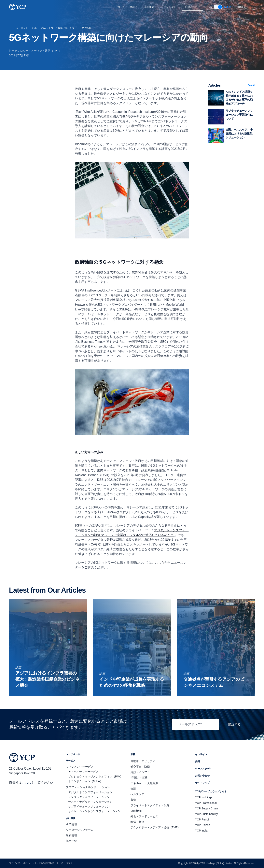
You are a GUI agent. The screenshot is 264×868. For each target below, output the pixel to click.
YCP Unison (203, 825)
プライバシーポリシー (21, 863)
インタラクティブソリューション (89, 797)
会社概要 (151, 7)
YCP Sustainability (207, 814)
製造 (133, 800)
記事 (34, 28)
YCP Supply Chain (207, 808)
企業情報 (71, 824)
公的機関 (136, 811)
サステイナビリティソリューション (90, 802)
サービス (117, 7)
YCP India (201, 831)
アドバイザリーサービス (83, 772)
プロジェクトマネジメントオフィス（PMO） (96, 776)
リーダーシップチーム (80, 830)
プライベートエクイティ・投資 (150, 805)
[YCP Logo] (18, 7)
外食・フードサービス (144, 816)
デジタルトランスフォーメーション (90, 792)
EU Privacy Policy (44, 863)
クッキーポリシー (66, 863)
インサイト (170, 7)
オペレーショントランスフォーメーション (94, 811)
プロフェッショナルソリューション (88, 787)
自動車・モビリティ (143, 761)
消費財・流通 (139, 778)
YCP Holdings (204, 797)
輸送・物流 (137, 822)
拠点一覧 (71, 841)
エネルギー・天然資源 (144, 783)
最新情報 (71, 835)
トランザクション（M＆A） (85, 781)
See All (251, 85)
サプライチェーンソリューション (89, 806)
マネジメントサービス (80, 767)
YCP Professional (206, 803)
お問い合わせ (192, 7)
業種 (134, 7)
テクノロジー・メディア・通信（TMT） (37, 51)
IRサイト (246, 7)
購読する (238, 724)
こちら (26, 783)
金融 (133, 789)
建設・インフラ (140, 772)
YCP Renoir (202, 819)
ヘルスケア (137, 794)
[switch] (218, 7)
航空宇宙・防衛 (140, 767)
